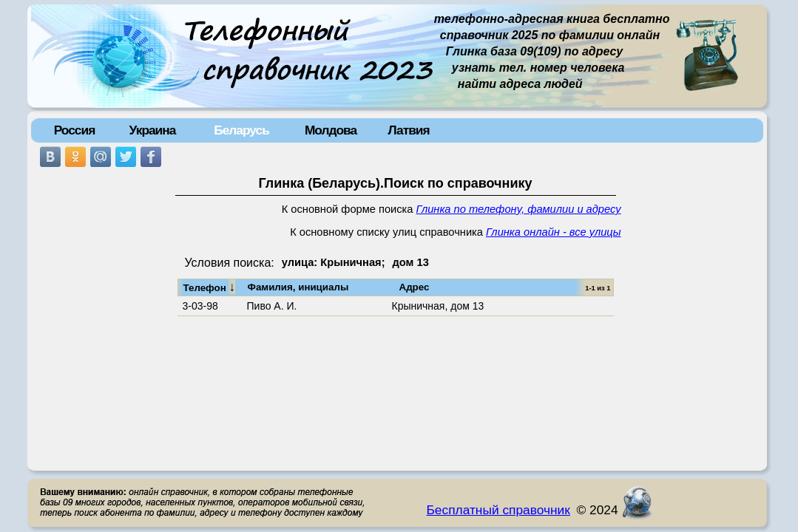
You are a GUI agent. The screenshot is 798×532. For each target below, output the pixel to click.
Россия (75, 130)
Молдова (331, 130)
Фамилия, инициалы (298, 287)
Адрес (415, 287)
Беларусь (241, 130)
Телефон (210, 287)
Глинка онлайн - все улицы (553, 232)
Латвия (408, 130)
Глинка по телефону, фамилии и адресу (519, 209)
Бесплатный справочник (498, 510)
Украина (153, 130)
